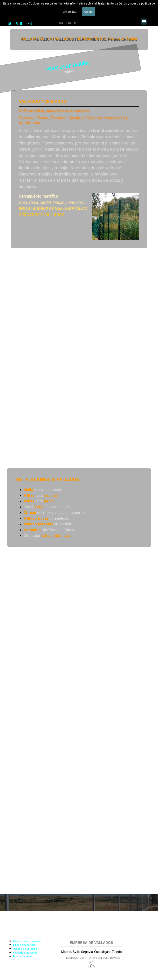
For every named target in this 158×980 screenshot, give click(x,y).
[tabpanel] (20, 24)
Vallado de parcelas (25, 949)
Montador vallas (23, 956)
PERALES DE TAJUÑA (38, 67)
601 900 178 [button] (20, 23)
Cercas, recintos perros (27, 941)
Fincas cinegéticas (24, 945)
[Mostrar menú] (144, 22)
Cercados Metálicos (25, 953)
